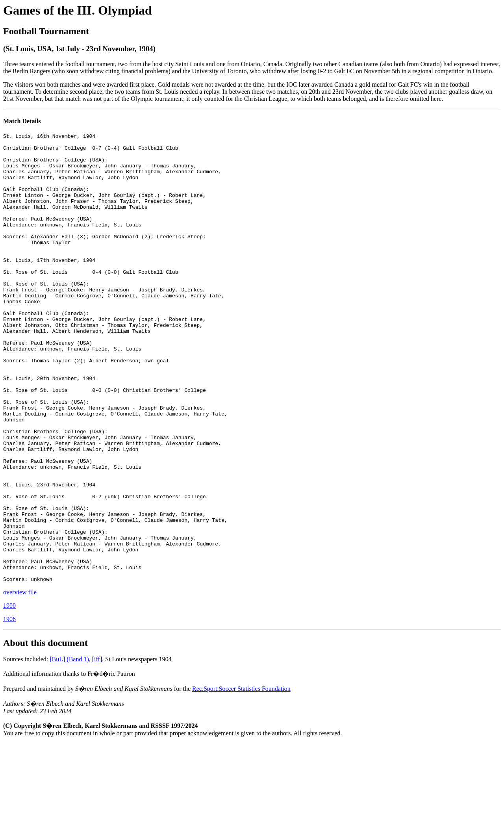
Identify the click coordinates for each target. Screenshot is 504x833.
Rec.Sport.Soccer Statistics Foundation (241, 778)
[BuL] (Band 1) (69, 749)
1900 (9, 695)
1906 (9, 709)
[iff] (97, 749)
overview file (20, 682)
